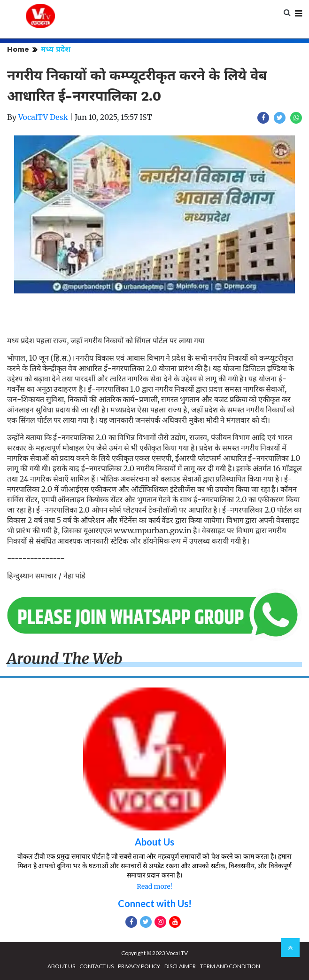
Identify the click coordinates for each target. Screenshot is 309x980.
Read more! (154, 886)
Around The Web (65, 659)
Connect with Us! (155, 903)
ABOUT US (61, 966)
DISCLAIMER (180, 966)
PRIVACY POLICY (139, 966)
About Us (154, 842)
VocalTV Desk (43, 117)
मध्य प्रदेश (56, 49)
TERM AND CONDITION (230, 966)
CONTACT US (97, 966)
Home (18, 49)
